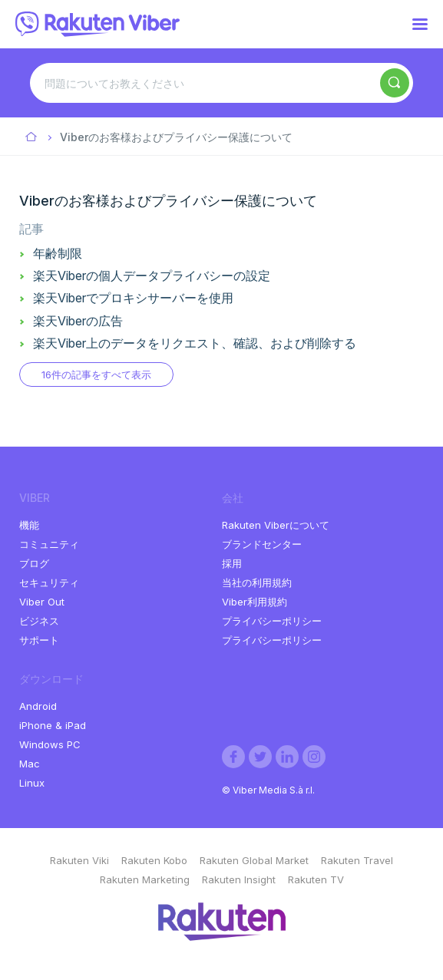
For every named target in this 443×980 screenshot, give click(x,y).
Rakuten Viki (79, 860)
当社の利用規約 (257, 582)
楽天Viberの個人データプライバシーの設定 (152, 276)
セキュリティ (49, 582)
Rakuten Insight (239, 879)
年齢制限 (58, 253)
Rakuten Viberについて (276, 525)
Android (38, 706)
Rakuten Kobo (154, 860)
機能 (29, 525)
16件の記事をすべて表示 (96, 375)
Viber (32, 138)
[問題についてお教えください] (221, 83)
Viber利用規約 (255, 602)
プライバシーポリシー (272, 621)
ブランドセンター (262, 544)
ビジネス (39, 621)
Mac (30, 764)
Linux (32, 783)
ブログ (34, 563)
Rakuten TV (316, 879)
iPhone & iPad (53, 725)
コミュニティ (49, 544)
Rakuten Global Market (254, 860)
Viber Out (42, 602)
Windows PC (50, 744)
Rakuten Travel (357, 860)
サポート (39, 640)
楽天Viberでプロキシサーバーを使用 (133, 298)
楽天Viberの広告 (78, 321)
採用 (232, 563)
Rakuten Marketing (145, 879)
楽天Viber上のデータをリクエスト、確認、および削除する (195, 343)
